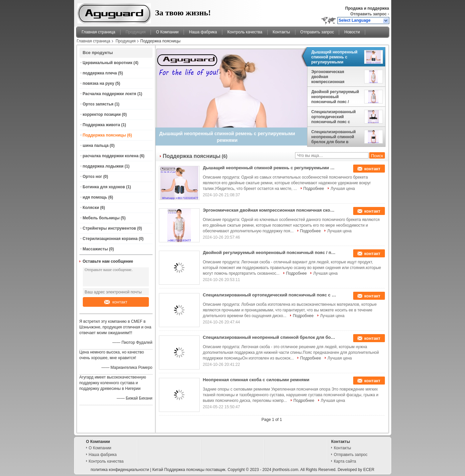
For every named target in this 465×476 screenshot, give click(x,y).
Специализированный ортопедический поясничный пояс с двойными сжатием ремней (334, 117)
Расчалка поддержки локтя (110, 94)
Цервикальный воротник (108, 63)
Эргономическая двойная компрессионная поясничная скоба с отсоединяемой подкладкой (331, 77)
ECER (369, 470)
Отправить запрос (369, 14)
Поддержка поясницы (104, 135)
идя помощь (95, 197)
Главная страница (99, 32)
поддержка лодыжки (103, 166)
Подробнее (314, 189)
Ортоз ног (92, 177)
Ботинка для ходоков (104, 187)
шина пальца (96, 146)
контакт (116, 302)
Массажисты (95, 249)
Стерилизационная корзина (110, 239)
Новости (352, 32)
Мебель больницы (101, 218)
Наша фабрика (203, 32)
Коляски (91, 208)
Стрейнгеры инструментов (109, 228)
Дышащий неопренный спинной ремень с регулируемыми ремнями (334, 57)
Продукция (136, 32)
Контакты (281, 32)
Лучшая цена (343, 189)
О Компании (167, 32)
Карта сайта (345, 461)
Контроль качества (245, 32)
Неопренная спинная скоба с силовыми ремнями (256, 380)
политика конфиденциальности (120, 470)
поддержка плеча (100, 73)
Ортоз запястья (98, 104)
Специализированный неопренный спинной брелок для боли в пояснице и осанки (334, 137)
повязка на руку (99, 83)
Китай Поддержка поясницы (178, 470)
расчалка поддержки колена (111, 156)
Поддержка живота (101, 125)
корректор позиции (102, 114)
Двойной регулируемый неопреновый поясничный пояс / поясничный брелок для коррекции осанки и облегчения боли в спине (336, 97)
